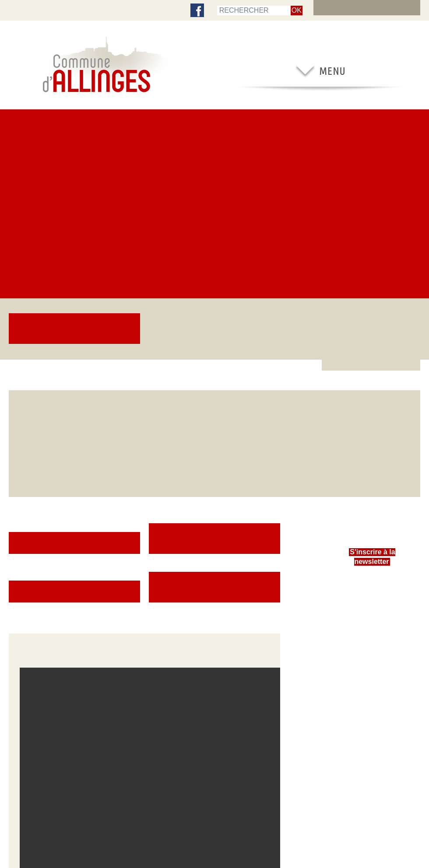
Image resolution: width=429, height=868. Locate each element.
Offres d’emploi (356, 648)
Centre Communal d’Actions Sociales (39, 620)
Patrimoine (268, 585)
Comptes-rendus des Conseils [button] (214, 294)
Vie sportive (269, 593)
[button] (144, 440)
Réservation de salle (361, 625)
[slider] (137, 511)
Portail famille (189, 607)
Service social (106, 593)
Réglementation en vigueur (368, 633)
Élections (19, 577)
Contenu (69, 10)
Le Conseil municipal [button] (75, 294)
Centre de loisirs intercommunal (192, 596)
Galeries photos (109, 648)
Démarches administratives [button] (214, 254)
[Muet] (244, 502)
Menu (43, 10)
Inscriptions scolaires (115, 577)
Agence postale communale (368, 585)
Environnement (107, 617)
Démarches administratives (368, 577)
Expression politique (32, 662)
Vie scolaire (186, 577)
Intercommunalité (28, 654)
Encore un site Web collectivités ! (214, 838)
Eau (95, 625)
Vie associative (273, 577)
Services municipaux (31, 639)
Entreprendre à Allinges (364, 609)
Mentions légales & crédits (243, 826)
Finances (18, 647)
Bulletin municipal (28, 609)
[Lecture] (31, 502)
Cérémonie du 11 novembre (228, 130)
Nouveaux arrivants (359, 601)
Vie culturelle (270, 601)
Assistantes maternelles (200, 585)
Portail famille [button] (74, 254)
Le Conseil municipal (31, 585)
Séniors (99, 640)
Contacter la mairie (359, 640)
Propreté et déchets (113, 633)
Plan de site (103, 10)
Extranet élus (376, 9)
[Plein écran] (258, 502)
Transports (350, 593)
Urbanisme (103, 601)
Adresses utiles (355, 617)
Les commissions (28, 593)
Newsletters (22, 631)
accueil (18, 10)
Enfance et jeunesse (113, 585)
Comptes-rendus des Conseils (42, 601)
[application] (144, 440)
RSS (169, 826)
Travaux (100, 609)
